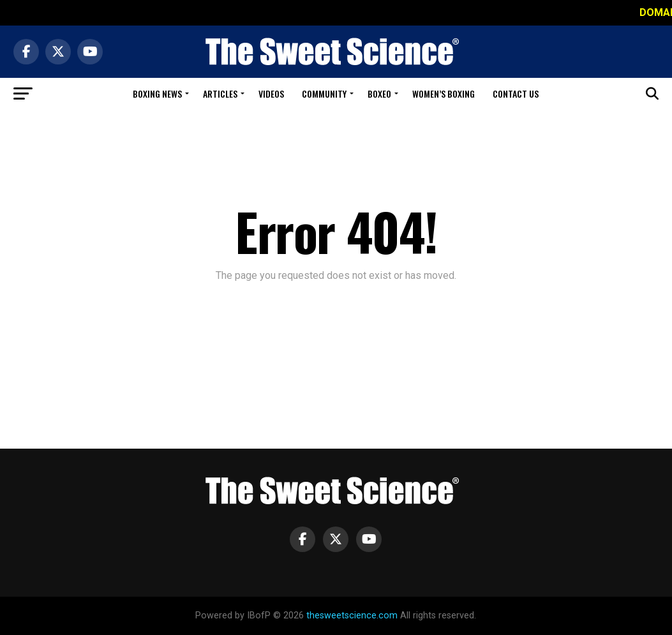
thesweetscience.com (352, 616)
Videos (271, 93)
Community (324, 93)
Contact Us (516, 93)
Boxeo (379, 93)
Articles (220, 93)
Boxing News (157, 93)
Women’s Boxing (444, 93)
